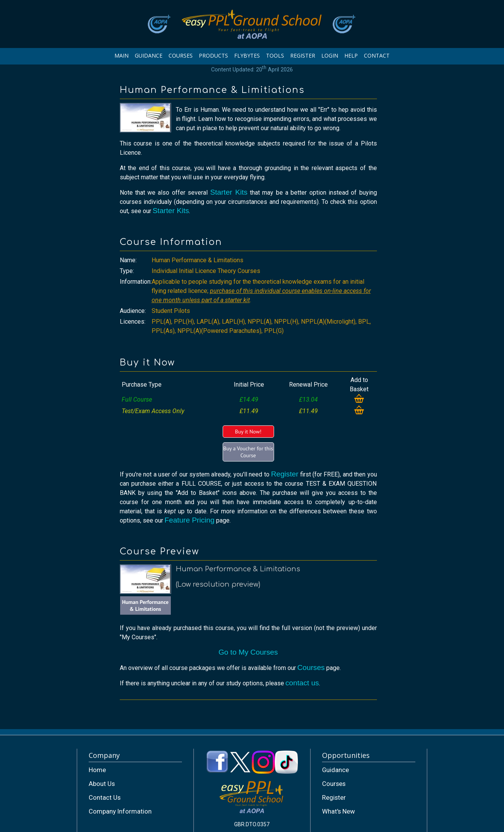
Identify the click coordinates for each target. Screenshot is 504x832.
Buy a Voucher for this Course (248, 452)
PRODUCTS (213, 55)
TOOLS (275, 55)
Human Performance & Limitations (145, 605)
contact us (302, 683)
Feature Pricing (190, 520)
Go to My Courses (248, 652)
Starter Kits (229, 192)
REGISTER (303, 55)
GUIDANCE (149, 55)
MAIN (121, 55)
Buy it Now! (248, 432)
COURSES (181, 55)
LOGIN (330, 55)
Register (285, 474)
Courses (311, 667)
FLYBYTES (247, 55)
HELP (351, 55)
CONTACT (377, 55)
